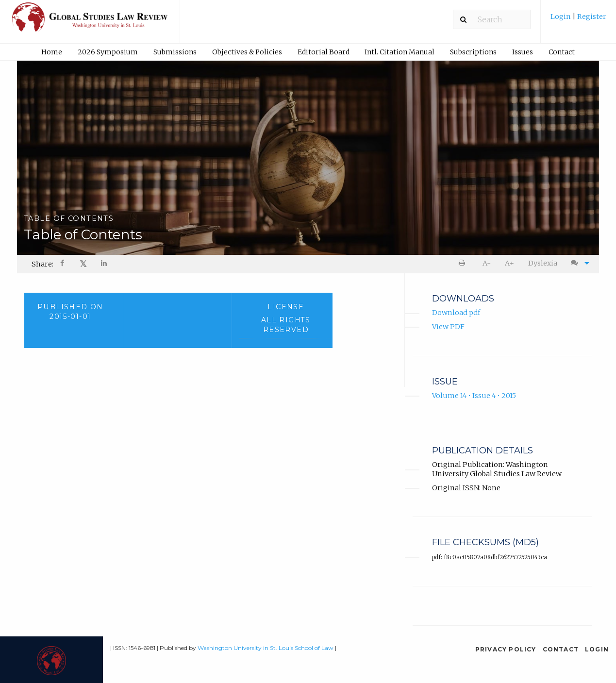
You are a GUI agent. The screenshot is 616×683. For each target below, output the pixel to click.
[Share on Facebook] (63, 264)
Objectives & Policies (247, 52)
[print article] (463, 263)
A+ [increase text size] (509, 263)
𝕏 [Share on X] (83, 264)
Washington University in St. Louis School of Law (266, 648)
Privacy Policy (506, 649)
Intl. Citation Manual (400, 52)
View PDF (448, 327)
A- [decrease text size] (487, 263)
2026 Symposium (108, 52)
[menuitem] (578, 20)
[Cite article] (578, 263)
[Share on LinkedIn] (105, 264)
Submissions (175, 52)
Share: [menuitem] (42, 264)
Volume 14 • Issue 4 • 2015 (474, 396)
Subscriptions (473, 52)
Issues (523, 52)
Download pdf (456, 313)
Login (561, 17)
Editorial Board (324, 52)
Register (591, 17)
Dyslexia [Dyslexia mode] (543, 263)
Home (52, 52)
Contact (562, 52)
